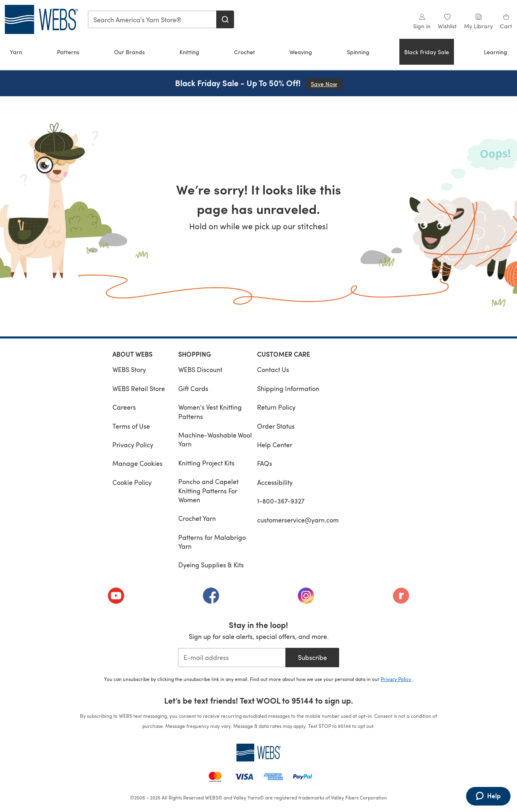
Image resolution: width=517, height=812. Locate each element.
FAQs (265, 463)
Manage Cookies (137, 463)
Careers (124, 407)
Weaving (301, 52)
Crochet (245, 52)
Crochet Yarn (197, 518)
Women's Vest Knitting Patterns (210, 411)
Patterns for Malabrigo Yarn (212, 542)
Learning (496, 52)
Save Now (327, 84)
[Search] (225, 19)
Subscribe (312, 657)
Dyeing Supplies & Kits (211, 565)
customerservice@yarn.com (298, 520)
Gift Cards (193, 388)
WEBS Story (129, 369)
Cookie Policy (132, 482)
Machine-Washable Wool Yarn (215, 439)
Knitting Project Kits (206, 463)
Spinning (358, 52)
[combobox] (152, 19)
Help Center (275, 445)
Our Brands (129, 52)
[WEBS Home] (259, 753)
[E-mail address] (232, 658)
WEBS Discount (200, 369)
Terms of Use (131, 426)
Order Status (276, 426)
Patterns (68, 52)
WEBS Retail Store (139, 388)
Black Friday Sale (427, 52)
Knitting (189, 52)
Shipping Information (288, 388)
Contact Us (273, 369)
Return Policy (276, 407)
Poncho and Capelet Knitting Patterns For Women (208, 491)
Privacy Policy (133, 445)
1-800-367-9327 (281, 501)
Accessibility (275, 482)
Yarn (16, 52)
